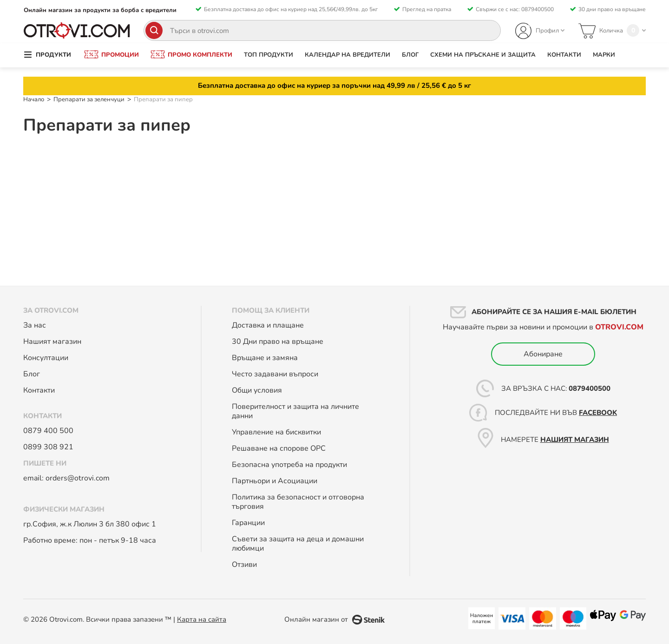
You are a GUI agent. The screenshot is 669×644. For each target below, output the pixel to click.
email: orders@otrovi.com (66, 478)
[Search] (154, 30)
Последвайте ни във (555, 413)
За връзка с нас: (555, 388)
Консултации (47, 358)
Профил (547, 31)
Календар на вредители (348, 55)
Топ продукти (269, 55)
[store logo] (77, 30)
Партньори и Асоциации (275, 481)
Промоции (120, 55)
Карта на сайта (202, 619)
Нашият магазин (52, 342)
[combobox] (322, 30)
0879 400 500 (48, 431)
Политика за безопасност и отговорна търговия (298, 502)
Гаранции (248, 523)
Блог (410, 55)
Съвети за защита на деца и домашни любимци (298, 544)
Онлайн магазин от (316, 619)
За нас (35, 325)
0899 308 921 (48, 447)
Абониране (543, 354)
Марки (604, 55)
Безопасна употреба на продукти (289, 465)
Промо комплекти (200, 55)
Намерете (554, 440)
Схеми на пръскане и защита (483, 55)
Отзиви (244, 565)
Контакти (564, 55)
